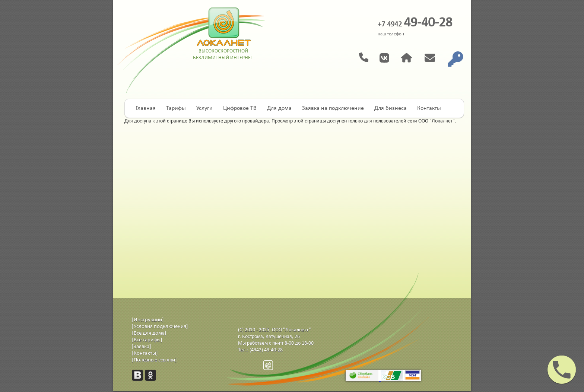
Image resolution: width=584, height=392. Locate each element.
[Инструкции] (148, 320)
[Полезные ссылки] (154, 360)
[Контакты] (145, 353)
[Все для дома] (149, 333)
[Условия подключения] (160, 327)
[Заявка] (142, 347)
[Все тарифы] (147, 340)
